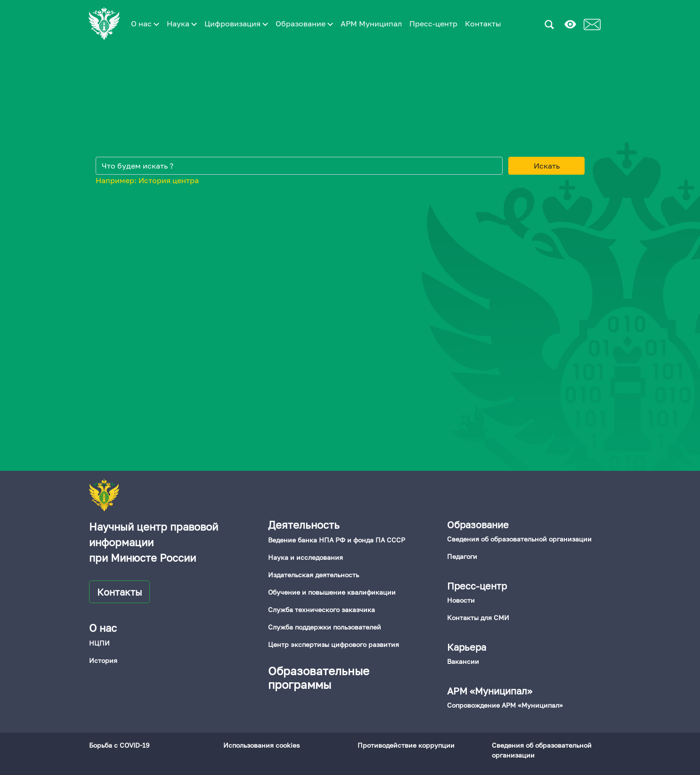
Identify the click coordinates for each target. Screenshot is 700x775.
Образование (304, 24)
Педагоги (462, 556)
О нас (145, 24)
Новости (461, 600)
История (103, 660)
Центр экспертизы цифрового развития (334, 644)
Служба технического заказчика (322, 610)
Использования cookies (261, 745)
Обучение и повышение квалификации (332, 592)
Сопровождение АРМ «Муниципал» (505, 705)
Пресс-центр (433, 24)
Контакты (483, 24)
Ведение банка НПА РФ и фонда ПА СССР (337, 540)
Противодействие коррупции (406, 745)
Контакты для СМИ (478, 618)
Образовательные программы (319, 678)
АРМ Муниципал (371, 24)
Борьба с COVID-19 (119, 745)
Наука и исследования (305, 557)
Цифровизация (236, 24)
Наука (182, 24)
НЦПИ (99, 643)
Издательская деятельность (313, 575)
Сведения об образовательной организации (519, 539)
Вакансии (463, 661)
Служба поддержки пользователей (325, 627)
